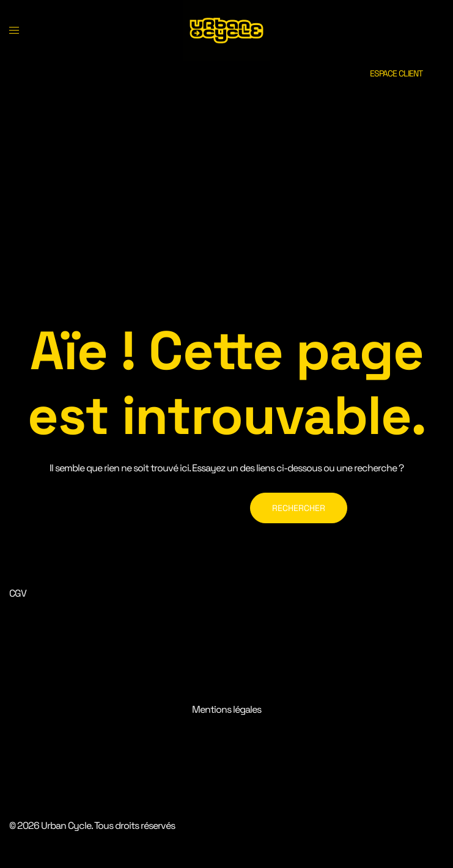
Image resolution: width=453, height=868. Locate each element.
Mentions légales (226, 709)
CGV (18, 593)
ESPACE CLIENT (396, 73)
